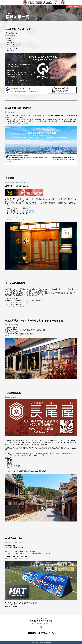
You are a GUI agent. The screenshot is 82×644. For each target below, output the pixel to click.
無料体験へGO (75, 6)
